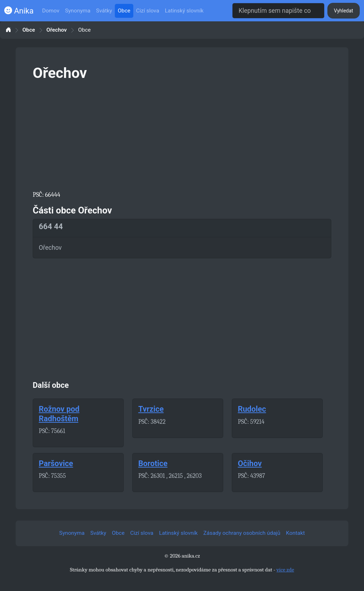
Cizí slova (148, 11)
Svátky (104, 11)
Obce (124, 11)
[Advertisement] (182, 134)
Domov (51, 11)
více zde (285, 570)
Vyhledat (343, 11)
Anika (19, 11)
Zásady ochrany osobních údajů (242, 533)
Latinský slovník (184, 11)
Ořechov (57, 30)
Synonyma (78, 11)
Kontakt (296, 533)
